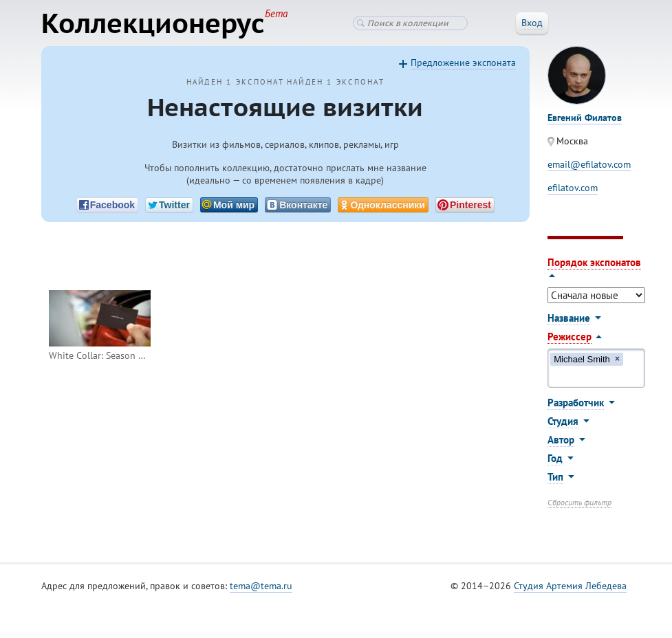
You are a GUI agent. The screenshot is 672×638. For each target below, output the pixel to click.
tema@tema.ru (261, 586)
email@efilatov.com (589, 164)
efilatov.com (573, 188)
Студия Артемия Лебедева (570, 586)
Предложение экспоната (463, 63)
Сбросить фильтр (579, 502)
